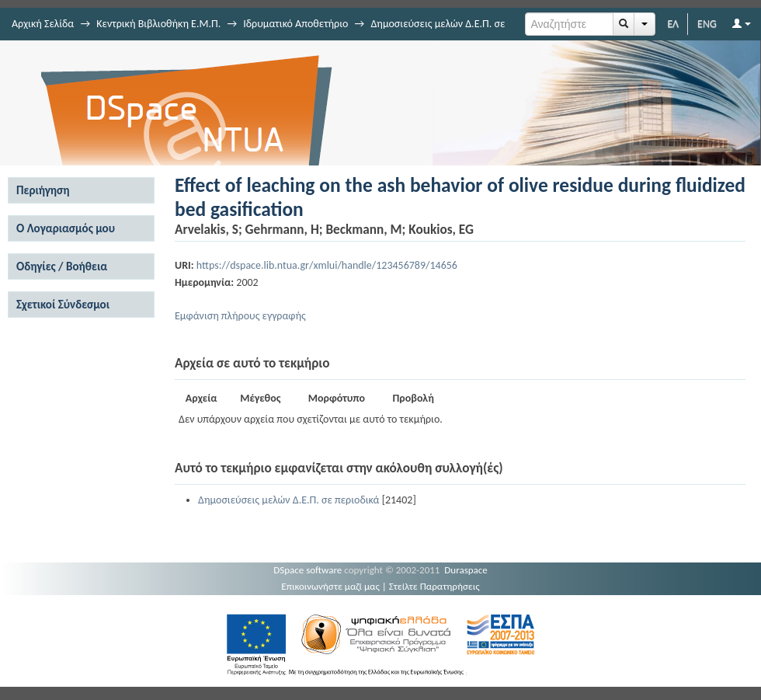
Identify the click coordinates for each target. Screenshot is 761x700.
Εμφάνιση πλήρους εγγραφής (240, 316)
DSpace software (308, 570)
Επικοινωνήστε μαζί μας (330, 586)
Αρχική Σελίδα (43, 24)
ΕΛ (673, 24)
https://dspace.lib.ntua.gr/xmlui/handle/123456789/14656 (327, 265)
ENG (707, 24)
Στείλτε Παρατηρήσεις (434, 586)
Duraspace (466, 570)
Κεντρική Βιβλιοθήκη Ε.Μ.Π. (158, 24)
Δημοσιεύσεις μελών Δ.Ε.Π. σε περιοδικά (288, 500)
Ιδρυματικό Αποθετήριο (295, 24)
